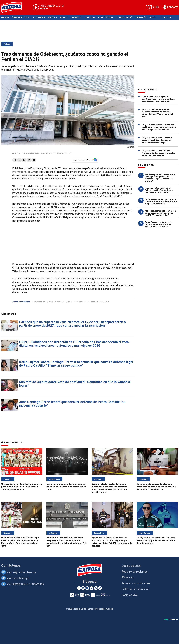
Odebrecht (94, 302)
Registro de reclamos (135, 572)
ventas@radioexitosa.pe (22, 572)
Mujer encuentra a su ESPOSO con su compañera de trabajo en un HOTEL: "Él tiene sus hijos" (160, 213)
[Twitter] (83, 588)
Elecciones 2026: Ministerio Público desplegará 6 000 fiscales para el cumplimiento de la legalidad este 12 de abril (67, 542)
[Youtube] (87, 588)
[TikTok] (100, 588)
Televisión (141, 18)
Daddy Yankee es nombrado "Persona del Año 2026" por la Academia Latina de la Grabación (156, 540)
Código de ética (131, 566)
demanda (61, 302)
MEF (70, 302)
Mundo (64, 18)
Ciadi (51, 302)
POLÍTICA (105, 302)
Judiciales (89, 18)
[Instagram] (92, 588)
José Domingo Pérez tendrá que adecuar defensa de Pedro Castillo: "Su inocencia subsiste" (72, 404)
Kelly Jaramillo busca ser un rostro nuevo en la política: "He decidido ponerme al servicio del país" (157, 140)
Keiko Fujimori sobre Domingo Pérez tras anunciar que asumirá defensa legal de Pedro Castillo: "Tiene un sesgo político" (76, 364)
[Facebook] (79, 588)
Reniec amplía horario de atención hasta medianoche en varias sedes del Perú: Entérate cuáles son (156, 487)
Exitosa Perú (125, 18)
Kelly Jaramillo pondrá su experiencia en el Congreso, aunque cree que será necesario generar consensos (159, 127)
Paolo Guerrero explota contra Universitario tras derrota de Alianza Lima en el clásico (159, 224)
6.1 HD (156, 7)
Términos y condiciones (136, 583)
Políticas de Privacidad (135, 589)
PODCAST (172, 7)
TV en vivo (128, 577)
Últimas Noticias (21, 18)
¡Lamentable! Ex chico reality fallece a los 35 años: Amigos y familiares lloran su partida (159, 190)
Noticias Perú (81, 302)
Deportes (76, 18)
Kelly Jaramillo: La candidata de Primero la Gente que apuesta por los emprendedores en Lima (158, 153)
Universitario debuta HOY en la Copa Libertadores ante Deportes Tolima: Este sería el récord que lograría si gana (20, 542)
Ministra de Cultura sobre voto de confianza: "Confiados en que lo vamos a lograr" (75, 384)
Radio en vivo (130, 595)
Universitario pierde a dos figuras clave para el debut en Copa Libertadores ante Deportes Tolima (22, 487)
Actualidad (39, 18)
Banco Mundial (40, 302)
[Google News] (96, 588)
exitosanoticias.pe (18, 578)
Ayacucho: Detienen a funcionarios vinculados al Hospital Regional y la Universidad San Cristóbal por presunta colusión (112, 542)
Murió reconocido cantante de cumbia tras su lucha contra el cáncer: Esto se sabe (66, 487)
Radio (152, 18)
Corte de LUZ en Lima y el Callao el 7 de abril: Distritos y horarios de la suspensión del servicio (161, 202)
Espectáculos (106, 18)
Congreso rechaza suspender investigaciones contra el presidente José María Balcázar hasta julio (158, 99)
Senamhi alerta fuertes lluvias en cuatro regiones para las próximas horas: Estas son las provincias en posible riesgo (109, 488)
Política (52, 18)
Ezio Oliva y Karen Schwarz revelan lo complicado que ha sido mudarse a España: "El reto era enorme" (161, 178)
